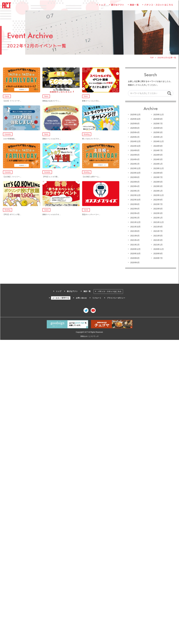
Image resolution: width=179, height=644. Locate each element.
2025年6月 (135, 128)
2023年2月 (135, 191)
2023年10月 (135, 173)
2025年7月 (158, 124)
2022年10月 (135, 200)
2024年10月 (135, 146)
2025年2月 (135, 137)
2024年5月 (158, 155)
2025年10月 (135, 119)
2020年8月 (135, 257)
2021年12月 (135, 222)
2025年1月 (158, 137)
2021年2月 (135, 244)
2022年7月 (158, 204)
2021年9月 (158, 226)
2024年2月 (135, 164)
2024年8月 (135, 150)
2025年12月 (135, 115)
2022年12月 (135, 195)
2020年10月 (135, 253)
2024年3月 (158, 160)
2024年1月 (158, 164)
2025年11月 (158, 115)
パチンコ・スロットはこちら (158, 6)
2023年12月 (135, 168)
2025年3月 (158, 133)
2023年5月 (158, 182)
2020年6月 (135, 262)
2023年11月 (158, 168)
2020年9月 (158, 253)
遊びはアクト (118, 6)
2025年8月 (135, 124)
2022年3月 (158, 213)
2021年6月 (135, 235)
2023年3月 (158, 186)
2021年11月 (158, 222)
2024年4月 (135, 160)
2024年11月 (158, 142)
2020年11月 (158, 249)
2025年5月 (158, 128)
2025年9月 (158, 119)
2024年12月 (135, 142)
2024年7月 (158, 150)
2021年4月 (135, 240)
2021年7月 (158, 231)
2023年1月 (158, 191)
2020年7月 (158, 257)
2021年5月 (158, 235)
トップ (102, 6)
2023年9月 (158, 173)
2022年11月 (158, 195)
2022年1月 (158, 217)
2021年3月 (158, 240)
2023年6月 (135, 182)
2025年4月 (135, 133)
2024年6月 (135, 155)
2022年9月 (158, 200)
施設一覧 (134, 6)
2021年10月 (135, 226)
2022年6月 (135, 208)
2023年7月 (158, 177)
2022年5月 (158, 208)
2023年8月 (135, 177)
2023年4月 (135, 186)
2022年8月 (135, 204)
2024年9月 (158, 146)
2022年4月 (135, 213)
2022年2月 (135, 217)
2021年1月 (158, 244)
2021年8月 (135, 231)
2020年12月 (135, 249)
